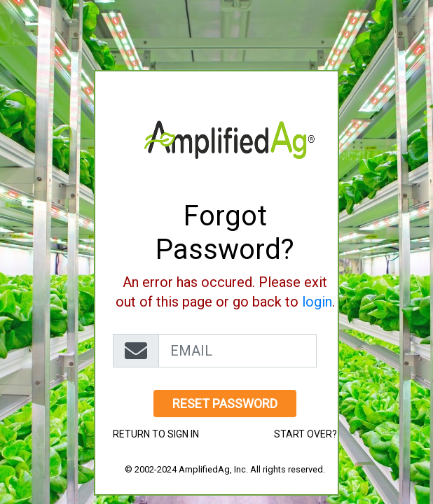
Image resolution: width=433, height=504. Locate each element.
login (317, 302)
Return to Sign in (156, 434)
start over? (305, 434)
